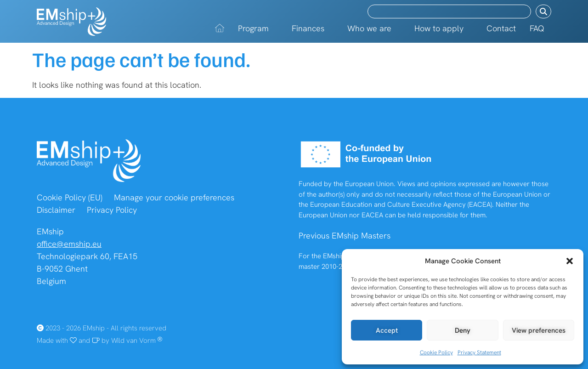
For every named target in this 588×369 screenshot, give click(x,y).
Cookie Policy (436, 352)
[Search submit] (543, 11)
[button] (570, 261)
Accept (387, 330)
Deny (463, 330)
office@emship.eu (69, 244)
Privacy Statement (479, 352)
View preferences (539, 330)
